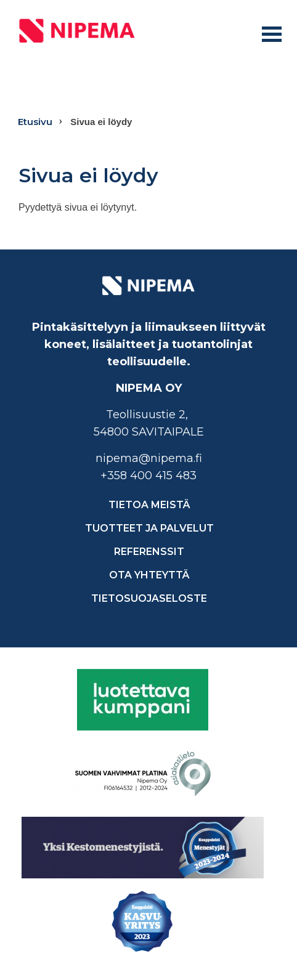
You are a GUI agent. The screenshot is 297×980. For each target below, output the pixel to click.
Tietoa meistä (149, 505)
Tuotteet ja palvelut (149, 528)
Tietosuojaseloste (149, 598)
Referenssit (149, 552)
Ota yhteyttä (149, 575)
